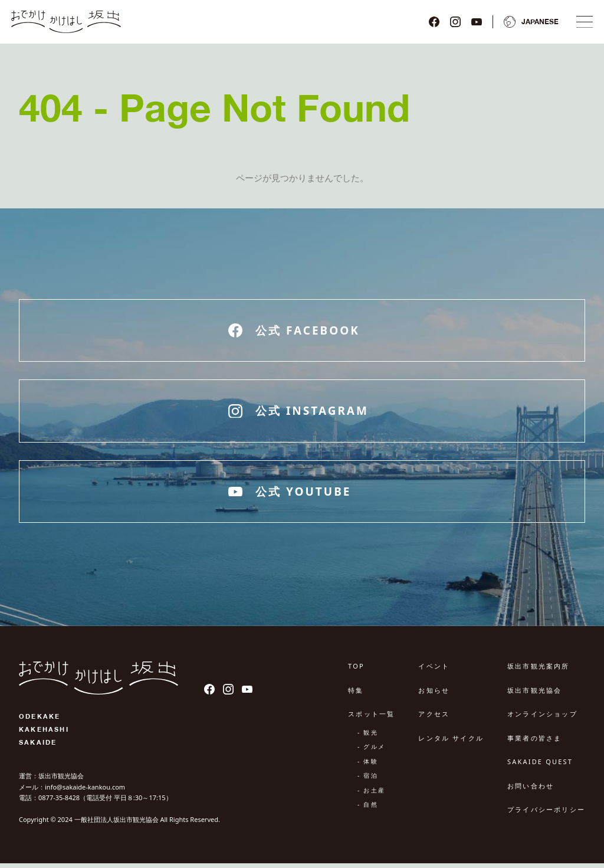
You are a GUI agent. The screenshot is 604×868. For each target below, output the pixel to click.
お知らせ (434, 695)
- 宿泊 (368, 781)
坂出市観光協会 (534, 695)
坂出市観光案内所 (539, 671)
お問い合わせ (531, 790)
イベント (434, 671)
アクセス (434, 719)
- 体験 (368, 766)
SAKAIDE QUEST (540, 767)
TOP (356, 671)
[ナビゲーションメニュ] (582, 24)
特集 (356, 695)
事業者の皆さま (534, 743)
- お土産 (371, 795)
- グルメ (371, 752)
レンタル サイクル (451, 743)
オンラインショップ (542, 719)
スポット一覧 (371, 719)
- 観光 (368, 737)
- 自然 (368, 810)
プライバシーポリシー (546, 815)
